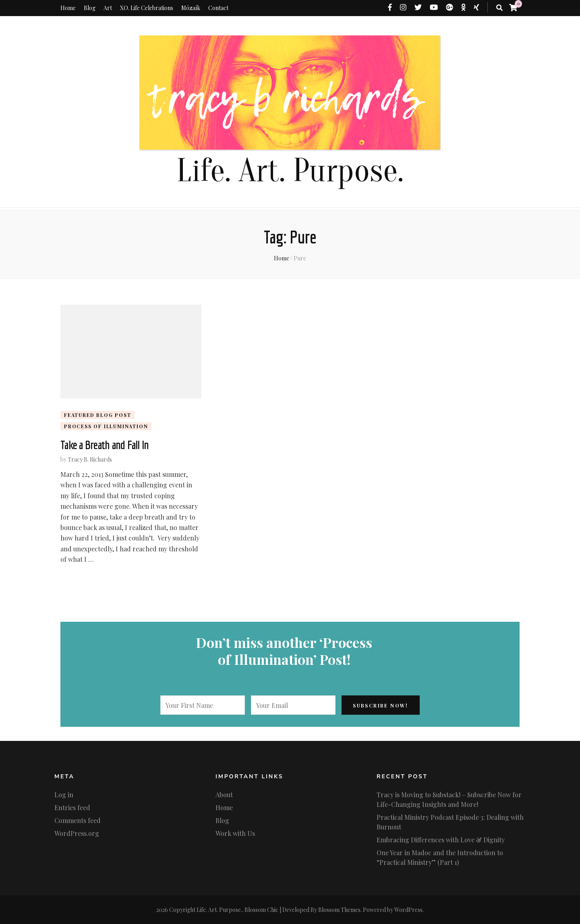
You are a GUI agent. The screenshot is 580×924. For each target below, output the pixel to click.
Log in (64, 795)
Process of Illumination (106, 426)
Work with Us (235, 833)
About (224, 795)
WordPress (408, 910)
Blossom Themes (339, 910)
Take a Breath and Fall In (105, 445)
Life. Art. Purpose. (290, 171)
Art (108, 8)
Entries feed (72, 807)
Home (68, 8)
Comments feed (78, 820)
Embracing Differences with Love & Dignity (441, 840)
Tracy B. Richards (90, 459)
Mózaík (191, 8)
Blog (90, 8)
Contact (218, 8)
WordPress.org (77, 833)
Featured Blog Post (97, 415)
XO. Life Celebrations (147, 8)
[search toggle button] (499, 8)
